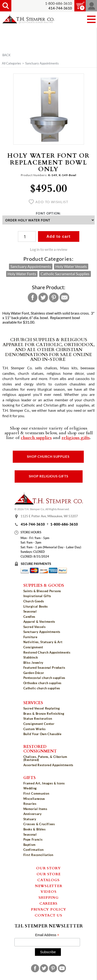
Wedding (30, 788)
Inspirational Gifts (37, 596)
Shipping (49, 897)
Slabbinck (31, 657)
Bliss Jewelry (33, 663)
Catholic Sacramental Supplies (65, 274)
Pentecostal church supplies (44, 678)
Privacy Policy (49, 909)
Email (64, 298)
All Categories (11, 63)
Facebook (33, 298)
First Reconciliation (38, 855)
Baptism (30, 845)
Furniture (30, 637)
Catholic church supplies (42, 688)
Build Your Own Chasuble (42, 734)
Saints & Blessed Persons (42, 591)
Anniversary (33, 814)
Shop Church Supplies (48, 457)
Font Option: (48, 213)
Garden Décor (34, 673)
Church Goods (34, 601)
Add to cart (59, 236)
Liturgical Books (36, 606)
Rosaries (30, 804)
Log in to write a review (49, 249)
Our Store (49, 874)
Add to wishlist (48, 202)
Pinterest (54, 298)
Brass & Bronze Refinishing (44, 714)
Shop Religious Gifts (49, 476)
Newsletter (49, 886)
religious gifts (76, 437)
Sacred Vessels (35, 627)
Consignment (33, 647)
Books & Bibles (35, 829)
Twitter (43, 298)
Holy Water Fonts (22, 274)
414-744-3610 (33, 524)
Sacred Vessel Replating (42, 708)
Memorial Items (35, 809)
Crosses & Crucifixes (39, 824)
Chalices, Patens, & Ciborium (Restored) (45, 758)
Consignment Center (39, 724)
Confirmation (34, 850)
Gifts (30, 777)
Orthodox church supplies (43, 683)
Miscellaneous (34, 799)
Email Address (47, 935)
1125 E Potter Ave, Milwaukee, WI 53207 (49, 516)
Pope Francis (33, 839)
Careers (48, 903)
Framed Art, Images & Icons (44, 783)
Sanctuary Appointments (42, 63)
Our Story (48, 868)
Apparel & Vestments (39, 622)
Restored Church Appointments (47, 652)
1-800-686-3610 (59, 3)
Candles (30, 617)
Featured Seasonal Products (44, 668)
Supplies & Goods (44, 585)
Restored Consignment (40, 749)
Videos (49, 891)
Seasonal (30, 611)
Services (33, 702)
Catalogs (48, 880)
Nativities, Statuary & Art (43, 642)
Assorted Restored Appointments (48, 765)
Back (6, 55)
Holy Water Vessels (71, 266)
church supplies (36, 437)
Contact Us (48, 915)
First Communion (36, 793)
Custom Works (35, 729)
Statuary (30, 819)
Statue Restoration (38, 719)
